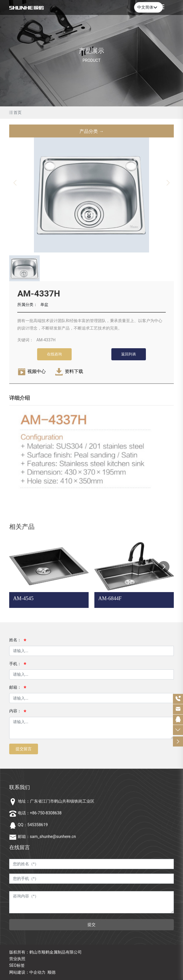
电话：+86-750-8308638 (40, 813)
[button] (164, 567)
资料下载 (74, 371)
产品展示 (91, 51)
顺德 (52, 972)
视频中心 (37, 371)
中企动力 (37, 972)
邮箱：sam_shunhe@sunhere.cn (47, 837)
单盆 (44, 305)
